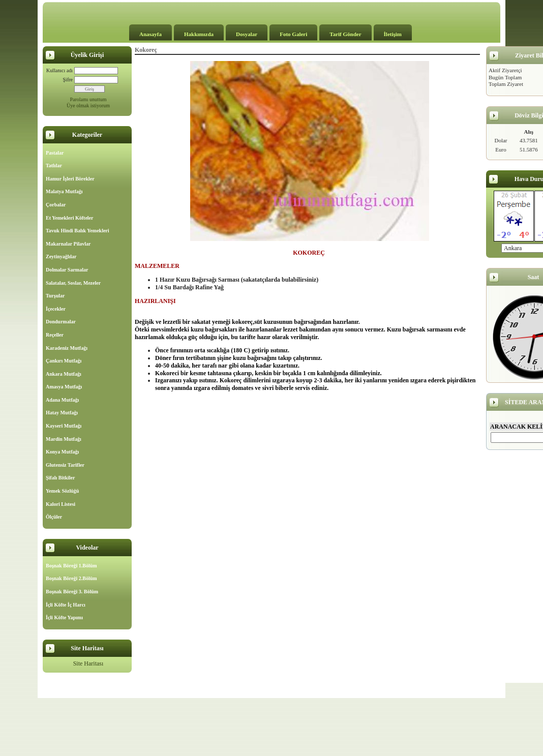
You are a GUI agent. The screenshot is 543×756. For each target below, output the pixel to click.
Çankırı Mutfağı (64, 361)
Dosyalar (247, 34)
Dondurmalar (61, 322)
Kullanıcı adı (59, 70)
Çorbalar (56, 205)
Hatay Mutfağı (62, 413)
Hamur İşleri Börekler (70, 179)
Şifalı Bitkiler (61, 478)
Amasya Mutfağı (64, 387)
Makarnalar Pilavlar (68, 244)
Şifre (68, 80)
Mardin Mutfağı (64, 439)
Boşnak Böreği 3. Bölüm (72, 592)
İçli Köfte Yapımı (64, 617)
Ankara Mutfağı (64, 374)
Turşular (55, 296)
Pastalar (55, 153)
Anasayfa (150, 34)
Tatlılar (54, 165)
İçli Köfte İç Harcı (66, 605)
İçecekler (56, 309)
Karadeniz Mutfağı (67, 348)
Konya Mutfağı (62, 452)
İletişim (393, 34)
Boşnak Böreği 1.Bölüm (71, 566)
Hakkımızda (199, 34)
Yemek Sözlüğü (62, 491)
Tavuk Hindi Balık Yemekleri (78, 231)
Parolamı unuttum (88, 99)
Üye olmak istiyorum (88, 105)
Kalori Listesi (61, 504)
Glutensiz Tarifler (65, 465)
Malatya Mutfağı (64, 191)
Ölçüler (54, 517)
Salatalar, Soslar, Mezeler (73, 283)
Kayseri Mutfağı (64, 426)
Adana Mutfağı (62, 400)
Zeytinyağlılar (61, 256)
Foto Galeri (293, 34)
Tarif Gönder (345, 34)
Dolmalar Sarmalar (67, 270)
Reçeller (55, 335)
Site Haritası (88, 663)
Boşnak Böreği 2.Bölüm (71, 578)
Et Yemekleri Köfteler (69, 218)
